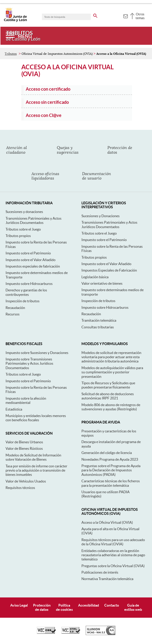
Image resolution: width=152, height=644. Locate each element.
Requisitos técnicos (20, 488)
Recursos (13, 314)
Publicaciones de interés (100, 572)
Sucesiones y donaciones (24, 212)
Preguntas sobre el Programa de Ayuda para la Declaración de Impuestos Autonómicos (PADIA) (111, 470)
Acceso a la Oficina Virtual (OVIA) (107, 522)
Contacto (112, 605)
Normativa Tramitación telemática (107, 579)
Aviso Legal (19, 605)
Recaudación (15, 308)
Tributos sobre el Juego (23, 229)
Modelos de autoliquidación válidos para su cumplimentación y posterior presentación (112, 372)
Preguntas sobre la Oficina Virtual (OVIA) (113, 566)
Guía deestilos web (133, 607)
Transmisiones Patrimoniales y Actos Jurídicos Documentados (34, 220)
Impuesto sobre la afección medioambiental (26, 400)
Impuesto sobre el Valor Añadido (31, 260)
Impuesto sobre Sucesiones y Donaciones (37, 353)
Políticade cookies (64, 607)
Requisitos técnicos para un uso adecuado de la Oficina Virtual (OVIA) (113, 542)
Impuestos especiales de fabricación (33, 266)
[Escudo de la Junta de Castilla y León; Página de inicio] (15, 21)
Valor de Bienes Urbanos (24, 442)
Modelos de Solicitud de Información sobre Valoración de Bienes (33, 457)
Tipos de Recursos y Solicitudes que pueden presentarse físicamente (108, 385)
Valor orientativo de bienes (102, 283)
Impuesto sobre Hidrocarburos (29, 284)
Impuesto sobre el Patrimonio (28, 253)
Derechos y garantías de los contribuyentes (26, 292)
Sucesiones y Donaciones (101, 216)
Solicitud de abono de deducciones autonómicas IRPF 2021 (108, 396)
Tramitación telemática (99, 320)
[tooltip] (125, 16)
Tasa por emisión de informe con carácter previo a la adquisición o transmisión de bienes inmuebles (36, 470)
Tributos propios (18, 236)
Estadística (14, 409)
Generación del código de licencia (107, 453)
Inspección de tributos (23, 301)
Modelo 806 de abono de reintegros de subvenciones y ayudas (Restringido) (111, 407)
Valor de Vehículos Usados (26, 481)
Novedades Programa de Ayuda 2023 (110, 459)
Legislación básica (95, 277)
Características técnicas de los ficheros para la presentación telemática (111, 483)
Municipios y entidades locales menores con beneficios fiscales (36, 418)
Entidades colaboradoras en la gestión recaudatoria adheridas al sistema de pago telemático (113, 555)
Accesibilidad (89, 605)
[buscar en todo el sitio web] (95, 15)
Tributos (11, 54)
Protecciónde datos (42, 607)
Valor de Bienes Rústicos (24, 448)
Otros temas (140, 16)
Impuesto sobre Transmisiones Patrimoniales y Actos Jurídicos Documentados (29, 363)
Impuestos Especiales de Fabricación (109, 270)
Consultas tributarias (98, 327)
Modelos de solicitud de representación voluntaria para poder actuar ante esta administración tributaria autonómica (111, 357)
